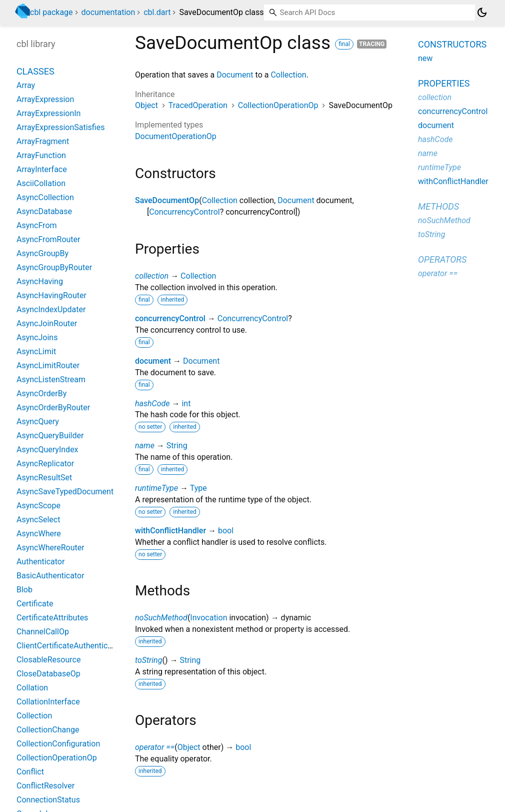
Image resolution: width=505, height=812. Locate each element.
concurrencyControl (170, 318)
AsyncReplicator (45, 464)
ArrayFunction (41, 155)
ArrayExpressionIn (48, 113)
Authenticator (40, 562)
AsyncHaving (40, 281)
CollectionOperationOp (278, 105)
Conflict (30, 772)
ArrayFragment (43, 141)
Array (26, 85)
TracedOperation (198, 105)
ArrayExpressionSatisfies (60, 127)
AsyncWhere (39, 534)
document (153, 361)
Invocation (208, 618)
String (177, 446)
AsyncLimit (36, 351)
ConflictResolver (45, 786)
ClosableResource (48, 660)
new (425, 58)
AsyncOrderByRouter (53, 408)
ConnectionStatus (48, 800)
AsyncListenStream (51, 379)
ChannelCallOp (43, 632)
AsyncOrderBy (41, 393)
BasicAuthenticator (50, 576)
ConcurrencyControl (184, 212)
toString (148, 660)
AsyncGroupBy (42, 253)
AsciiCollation (41, 183)
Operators (442, 259)
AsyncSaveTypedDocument (65, 492)
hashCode (152, 403)
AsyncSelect (38, 520)
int (186, 403)
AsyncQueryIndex (47, 450)
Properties (444, 83)
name (145, 446)
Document (235, 75)
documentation (108, 12)
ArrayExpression (45, 99)
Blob (24, 590)
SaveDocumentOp (167, 200)
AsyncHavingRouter (51, 295)
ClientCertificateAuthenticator (69, 646)
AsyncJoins (37, 337)
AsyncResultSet (44, 478)
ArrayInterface (42, 169)
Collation (32, 688)
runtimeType (156, 488)
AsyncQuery (38, 422)
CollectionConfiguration (58, 744)
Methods (438, 206)
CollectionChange (48, 730)
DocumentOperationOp (176, 136)
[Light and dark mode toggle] (482, 13)
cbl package (51, 12)
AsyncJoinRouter (47, 323)
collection (152, 276)
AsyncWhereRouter (50, 548)
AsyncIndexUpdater (51, 309)
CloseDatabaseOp (48, 674)
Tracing (372, 44)
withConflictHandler (170, 531)
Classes (35, 71)
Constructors (452, 44)
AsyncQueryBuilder (50, 436)
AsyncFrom (37, 225)
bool (226, 531)
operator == (155, 747)
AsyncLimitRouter (48, 365)
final (344, 44)
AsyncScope (38, 506)
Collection (288, 75)
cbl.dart (157, 12)
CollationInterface (48, 702)
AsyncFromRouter (48, 239)
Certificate (35, 604)
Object (146, 105)
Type (198, 488)
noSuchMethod (161, 618)
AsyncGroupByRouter (54, 267)
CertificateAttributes (52, 618)
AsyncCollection (45, 197)
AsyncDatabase (44, 211)
